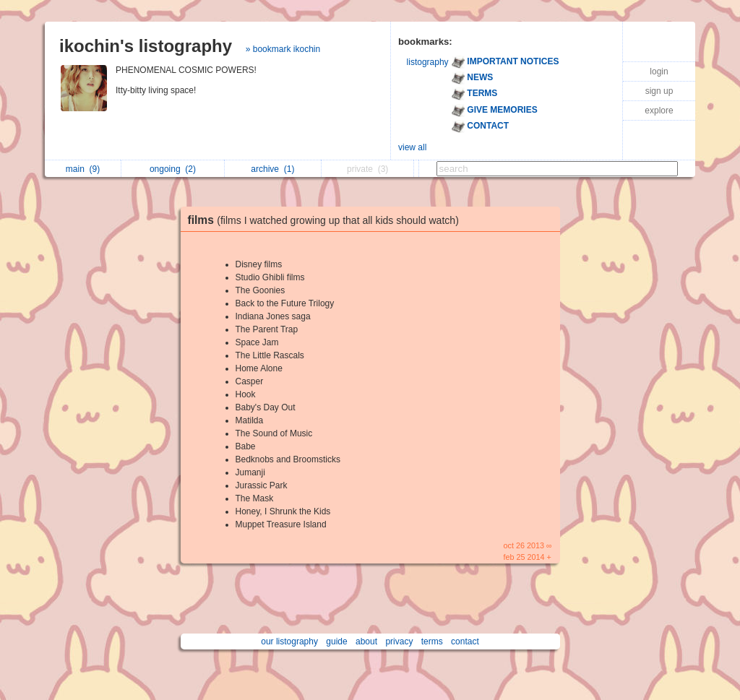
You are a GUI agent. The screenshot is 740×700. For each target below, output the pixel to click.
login (659, 72)
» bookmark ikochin (283, 49)
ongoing (173, 169)
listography (428, 62)
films (327, 220)
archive (272, 169)
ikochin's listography (146, 46)
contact (465, 641)
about (366, 641)
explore (659, 111)
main (83, 169)
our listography (289, 641)
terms (432, 641)
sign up (659, 91)
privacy (399, 641)
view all (412, 147)
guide (336, 641)
